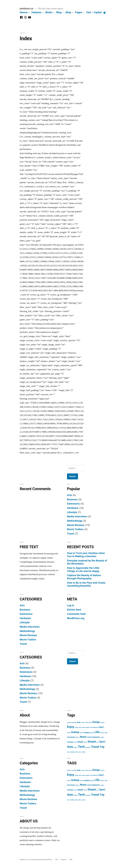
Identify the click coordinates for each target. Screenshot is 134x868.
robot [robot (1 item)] (75, 742)
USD (71, 860)
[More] (104, 13)
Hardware (73, 508)
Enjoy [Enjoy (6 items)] (71, 727)
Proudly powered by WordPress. (41, 860)
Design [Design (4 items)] (96, 722)
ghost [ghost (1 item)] (84, 727)
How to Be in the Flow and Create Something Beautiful (86, 584)
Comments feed (76, 614)
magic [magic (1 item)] (106, 733)
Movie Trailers (75, 529)
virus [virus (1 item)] (68, 752)
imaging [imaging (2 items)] (87, 732)
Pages (79, 12)
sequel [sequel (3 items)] (80, 742)
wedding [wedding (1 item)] (72, 752)
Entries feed (74, 610)
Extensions (73, 504)
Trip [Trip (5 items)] (102, 747)
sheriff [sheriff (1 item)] (85, 742)
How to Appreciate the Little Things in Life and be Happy (83, 569)
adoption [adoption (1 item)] (69, 722)
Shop (68, 12)
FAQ (57, 860)
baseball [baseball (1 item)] (74, 722)
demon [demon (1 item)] (90, 722)
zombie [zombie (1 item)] (83, 752)
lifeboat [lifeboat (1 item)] (102, 733)
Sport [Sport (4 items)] (102, 742)
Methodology (75, 521)
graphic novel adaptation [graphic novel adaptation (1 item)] (92, 727)
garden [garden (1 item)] (76, 727)
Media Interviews (77, 516)
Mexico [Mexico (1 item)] (78, 737)
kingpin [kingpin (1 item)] (92, 733)
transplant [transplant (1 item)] (88, 747)
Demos (24, 12)
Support (64, 860)
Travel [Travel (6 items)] (95, 747)
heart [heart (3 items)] (101, 727)
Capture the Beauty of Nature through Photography (84, 577)
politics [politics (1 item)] (102, 737)
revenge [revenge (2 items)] (70, 742)
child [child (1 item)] (87, 722)
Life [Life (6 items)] (97, 732)
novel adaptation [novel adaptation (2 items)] (94, 737)
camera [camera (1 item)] (83, 722)
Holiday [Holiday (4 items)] (75, 732)
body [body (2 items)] (79, 722)
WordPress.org (76, 618)
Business (72, 499)
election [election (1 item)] (102, 722)
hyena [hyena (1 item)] (81, 733)
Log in (71, 605)
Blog (59, 12)
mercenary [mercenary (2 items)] (71, 737)
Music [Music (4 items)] (83, 737)
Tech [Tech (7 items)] (81, 747)
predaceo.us (26, 8)
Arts (69, 495)
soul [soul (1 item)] (98, 742)
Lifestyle (72, 512)
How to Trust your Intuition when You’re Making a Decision (86, 555)
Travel (71, 534)
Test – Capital (94, 12)
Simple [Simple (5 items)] (92, 742)
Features (36, 12)
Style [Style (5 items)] (70, 747)
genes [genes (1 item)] (80, 727)
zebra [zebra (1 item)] (80, 752)
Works (49, 12)
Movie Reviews (76, 525)
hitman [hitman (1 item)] (69, 733)
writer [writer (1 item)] (76, 752)
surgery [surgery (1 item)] (75, 747)
